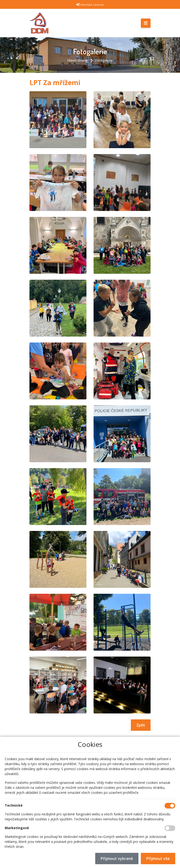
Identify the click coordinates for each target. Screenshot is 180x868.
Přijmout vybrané (117, 859)
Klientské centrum (92, 5)
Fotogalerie (104, 60)
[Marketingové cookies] (170, 828)
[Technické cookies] (170, 806)
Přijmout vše (158, 859)
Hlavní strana (77, 60)
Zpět (141, 725)
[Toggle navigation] (146, 23)
